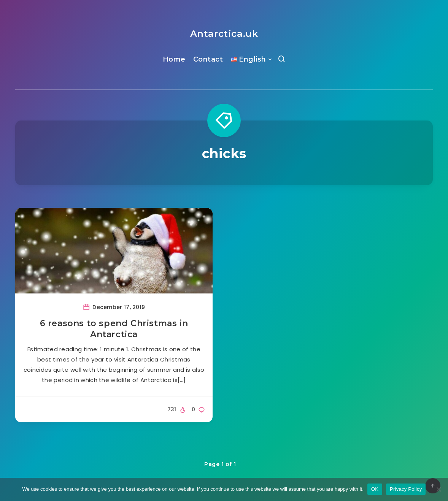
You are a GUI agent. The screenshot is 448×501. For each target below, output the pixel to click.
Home (174, 59)
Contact (208, 59)
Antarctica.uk (224, 34)
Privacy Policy (406, 489)
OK (375, 489)
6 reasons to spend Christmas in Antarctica (114, 329)
